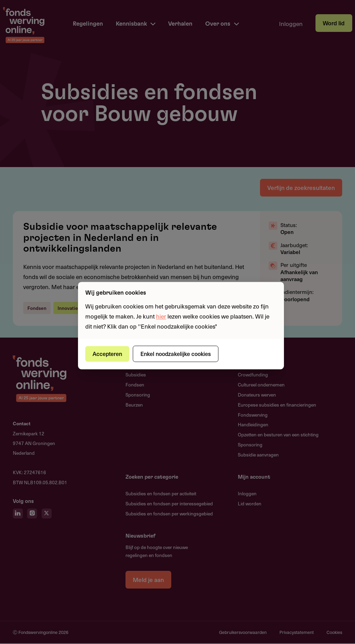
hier (161, 316)
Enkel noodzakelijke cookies (176, 354)
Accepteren (108, 354)
